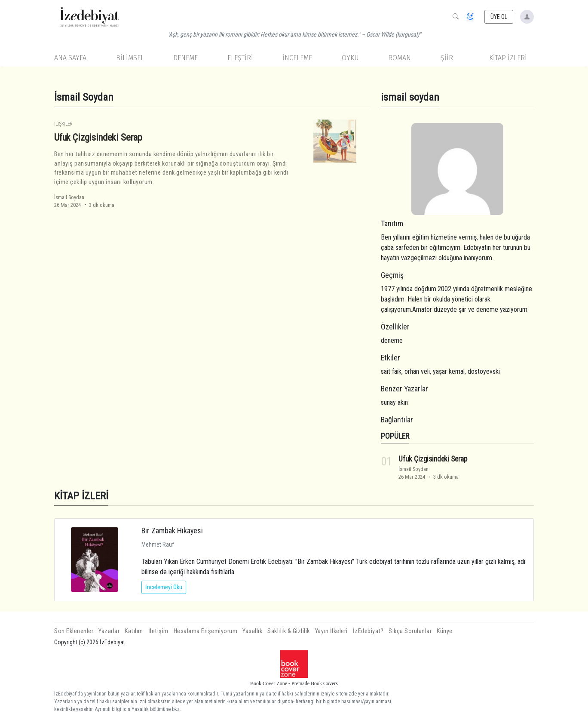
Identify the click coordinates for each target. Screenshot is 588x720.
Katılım (134, 631)
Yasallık (252, 631)
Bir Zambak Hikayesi (172, 531)
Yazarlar (109, 631)
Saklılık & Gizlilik (289, 631)
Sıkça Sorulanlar (410, 631)
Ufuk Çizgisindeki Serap (98, 137)
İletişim (158, 631)
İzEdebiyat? (368, 631)
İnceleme (297, 58)
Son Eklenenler (74, 631)
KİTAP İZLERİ (508, 58)
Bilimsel (130, 58)
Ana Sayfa (70, 58)
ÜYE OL (499, 17)
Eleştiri (240, 58)
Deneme (185, 58)
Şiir (447, 58)
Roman (400, 58)
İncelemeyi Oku (164, 587)
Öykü (350, 58)
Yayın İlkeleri (331, 631)
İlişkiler (63, 124)
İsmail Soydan (69, 197)
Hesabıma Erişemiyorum (206, 631)
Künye (445, 631)
